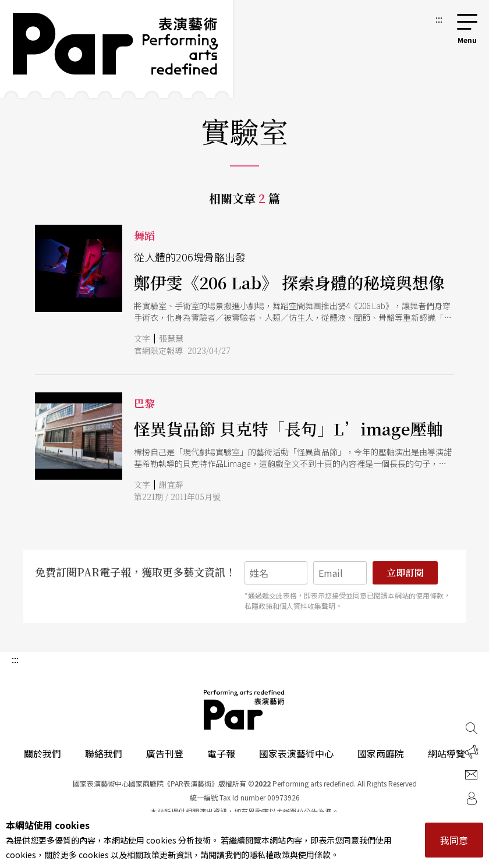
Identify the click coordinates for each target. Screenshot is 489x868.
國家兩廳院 (381, 753)
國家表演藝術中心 (296, 753)
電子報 (221, 753)
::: (439, 19)
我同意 (454, 840)
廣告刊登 (165, 753)
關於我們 (42, 753)
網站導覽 (447, 753)
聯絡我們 (104, 753)
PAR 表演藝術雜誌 (245, 710)
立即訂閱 (405, 573)
